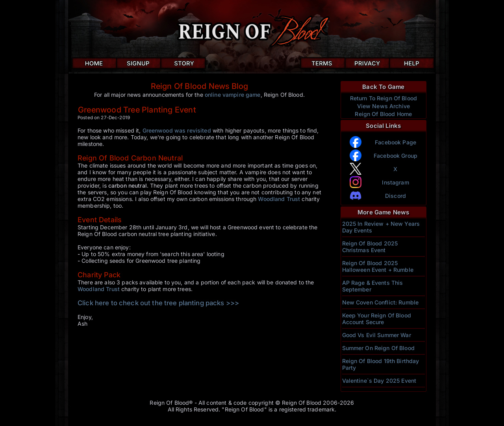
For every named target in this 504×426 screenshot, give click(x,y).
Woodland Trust (279, 199)
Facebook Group (396, 156)
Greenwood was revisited (177, 130)
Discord (396, 196)
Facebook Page (396, 142)
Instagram (395, 182)
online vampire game (233, 95)
